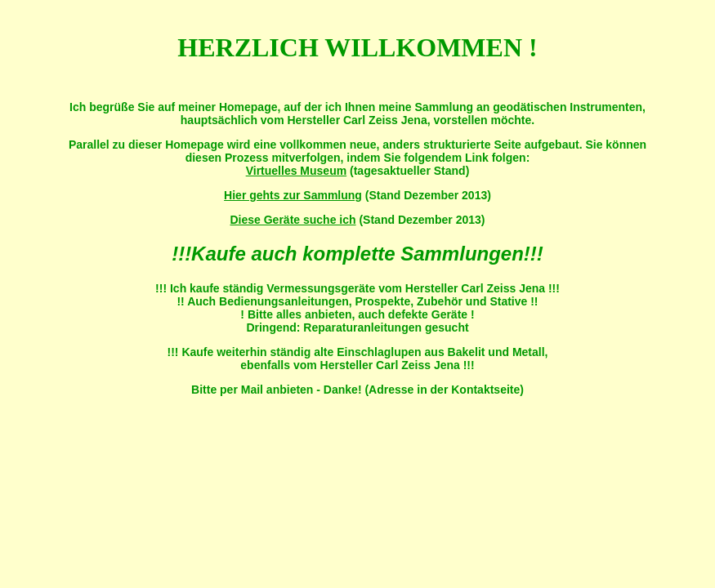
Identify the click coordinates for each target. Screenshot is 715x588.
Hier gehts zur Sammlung (293, 195)
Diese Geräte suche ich (293, 220)
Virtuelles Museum (296, 171)
